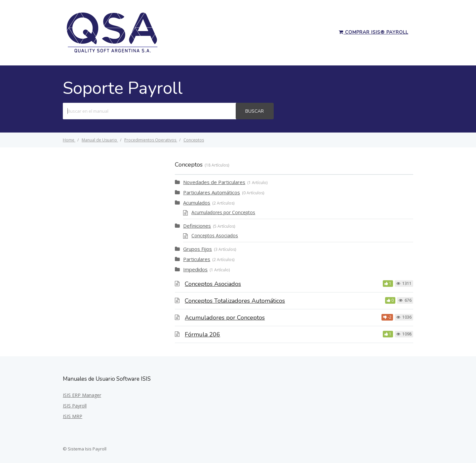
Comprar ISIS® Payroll (374, 32)
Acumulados (197, 203)
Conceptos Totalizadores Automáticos (235, 301)
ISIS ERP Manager (82, 395)
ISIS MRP (73, 416)
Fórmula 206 (202, 334)
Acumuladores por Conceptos (223, 212)
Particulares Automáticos (212, 192)
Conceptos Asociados (215, 235)
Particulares (197, 259)
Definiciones (197, 226)
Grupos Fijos (198, 249)
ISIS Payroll (75, 406)
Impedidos (195, 269)
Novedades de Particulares (214, 182)
